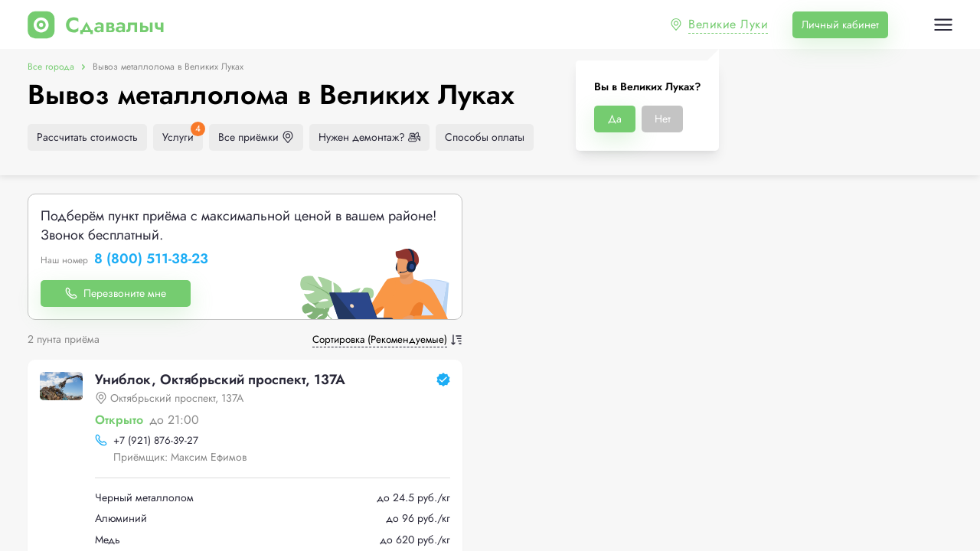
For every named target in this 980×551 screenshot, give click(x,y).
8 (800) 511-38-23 (151, 259)
